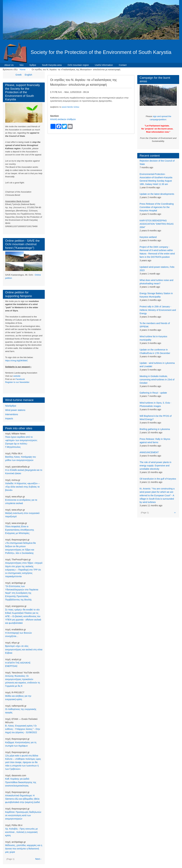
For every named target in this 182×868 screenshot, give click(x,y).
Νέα (22, 65)
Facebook (20, 379)
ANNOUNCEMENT (149, 452)
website (17, 376)
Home (23, 69)
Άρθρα (33, 65)
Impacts (9, 418)
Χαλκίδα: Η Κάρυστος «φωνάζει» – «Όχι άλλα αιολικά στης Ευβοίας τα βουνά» (22, 487)
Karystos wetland (148, 237)
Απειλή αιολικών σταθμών (63, 119)
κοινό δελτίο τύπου (70, 107)
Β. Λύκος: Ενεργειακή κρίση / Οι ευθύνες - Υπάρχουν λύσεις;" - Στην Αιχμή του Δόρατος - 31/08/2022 (23, 729)
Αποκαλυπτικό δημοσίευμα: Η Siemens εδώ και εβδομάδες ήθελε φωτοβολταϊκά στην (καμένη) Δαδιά (23, 799)
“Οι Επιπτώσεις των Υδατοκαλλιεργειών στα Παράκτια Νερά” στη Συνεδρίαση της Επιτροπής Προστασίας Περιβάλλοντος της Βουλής (22, 593)
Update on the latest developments (157, 194)
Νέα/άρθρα (11, 406)
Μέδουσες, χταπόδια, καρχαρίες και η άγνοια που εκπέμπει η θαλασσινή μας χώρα (24, 849)
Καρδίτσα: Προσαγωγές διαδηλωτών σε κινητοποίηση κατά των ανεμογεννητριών (23, 815)
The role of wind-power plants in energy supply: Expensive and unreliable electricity (155, 466)
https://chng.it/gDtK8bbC (17, 361)
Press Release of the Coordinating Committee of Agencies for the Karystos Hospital (157, 207)
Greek (18, 75)
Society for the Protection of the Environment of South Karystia (101, 52)
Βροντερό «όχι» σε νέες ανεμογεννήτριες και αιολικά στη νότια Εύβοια (24, 649)
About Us (9, 65)
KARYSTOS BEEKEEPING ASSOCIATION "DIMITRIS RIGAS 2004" (157, 224)
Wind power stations (15, 410)
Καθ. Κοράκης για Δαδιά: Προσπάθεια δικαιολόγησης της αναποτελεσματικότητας (21, 782)
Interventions (12, 414)
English (29, 75)
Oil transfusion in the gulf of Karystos (158, 479)
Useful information (104, 65)
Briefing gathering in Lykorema (155, 429)
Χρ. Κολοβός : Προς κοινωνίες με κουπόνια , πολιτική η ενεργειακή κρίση (22, 832)
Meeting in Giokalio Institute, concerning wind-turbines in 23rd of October (157, 380)
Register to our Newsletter (17, 382)
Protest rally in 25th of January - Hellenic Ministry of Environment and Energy (158, 310)
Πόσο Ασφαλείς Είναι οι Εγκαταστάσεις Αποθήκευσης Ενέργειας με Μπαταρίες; (20, 530)
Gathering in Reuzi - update (153, 393)
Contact (123, 65)
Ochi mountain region (78, 65)
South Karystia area (52, 65)
